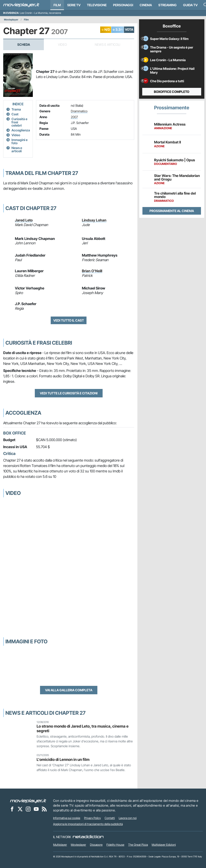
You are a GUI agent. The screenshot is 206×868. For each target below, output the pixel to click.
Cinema (146, 5)
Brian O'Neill (92, 271)
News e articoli (17, 149)
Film (57, 5)
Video (16, 135)
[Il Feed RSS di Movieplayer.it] (44, 809)
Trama (16, 109)
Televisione (97, 5)
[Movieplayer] (28, 801)
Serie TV (74, 5)
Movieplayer (11, 20)
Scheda (24, 45)
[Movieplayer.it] (21, 5)
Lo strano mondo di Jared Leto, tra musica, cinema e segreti (83, 728)
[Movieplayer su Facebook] (12, 809)
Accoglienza (21, 130)
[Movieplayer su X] (20, 809)
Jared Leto (24, 220)
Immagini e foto (20, 141)
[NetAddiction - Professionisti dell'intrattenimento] (88, 837)
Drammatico (79, 111)
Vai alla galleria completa (69, 690)
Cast (15, 114)
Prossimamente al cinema (172, 211)
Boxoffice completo (172, 92)
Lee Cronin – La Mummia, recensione (41, 13)
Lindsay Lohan (94, 220)
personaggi (123, 5)
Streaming (167, 5)
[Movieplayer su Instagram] (28, 809)
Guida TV (190, 5)
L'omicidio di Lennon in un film (63, 759)
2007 (74, 117)
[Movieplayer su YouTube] (36, 809)
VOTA (129, 29)
